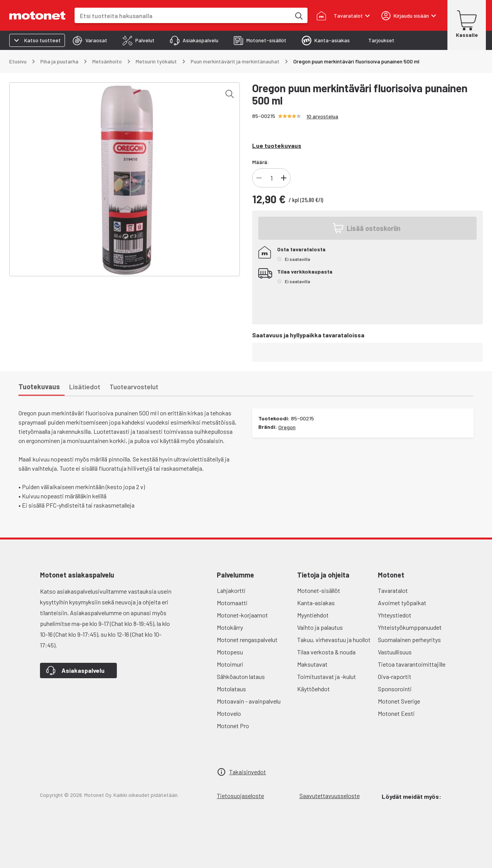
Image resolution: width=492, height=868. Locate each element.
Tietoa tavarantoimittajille (412, 664)
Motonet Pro (233, 726)
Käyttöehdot (313, 689)
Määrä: (260, 162)
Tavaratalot (393, 590)
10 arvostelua (322, 116)
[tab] (90, 40)
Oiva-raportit (395, 676)
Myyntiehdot (313, 615)
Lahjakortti (231, 590)
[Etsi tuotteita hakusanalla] (298, 15)
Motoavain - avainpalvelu (249, 701)
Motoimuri (230, 664)
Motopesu (230, 652)
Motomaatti (232, 603)
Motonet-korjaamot (242, 615)
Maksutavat (312, 664)
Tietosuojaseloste (240, 796)
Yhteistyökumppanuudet (410, 627)
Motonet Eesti (396, 713)
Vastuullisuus (395, 652)
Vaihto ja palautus (320, 627)
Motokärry (230, 627)
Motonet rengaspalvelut (247, 640)
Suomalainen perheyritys (409, 640)
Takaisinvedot (248, 772)
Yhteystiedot (395, 615)
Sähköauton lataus (241, 676)
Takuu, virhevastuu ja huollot (334, 640)
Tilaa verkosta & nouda (326, 652)
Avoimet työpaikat (402, 603)
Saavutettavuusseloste (330, 796)
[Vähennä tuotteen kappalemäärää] (259, 178)
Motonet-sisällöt (319, 590)
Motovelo (229, 713)
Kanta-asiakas (316, 603)
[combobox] (183, 16)
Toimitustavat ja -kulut (327, 676)
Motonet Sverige (399, 701)
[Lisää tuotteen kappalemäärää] (284, 178)
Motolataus (231, 689)
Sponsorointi (395, 689)
